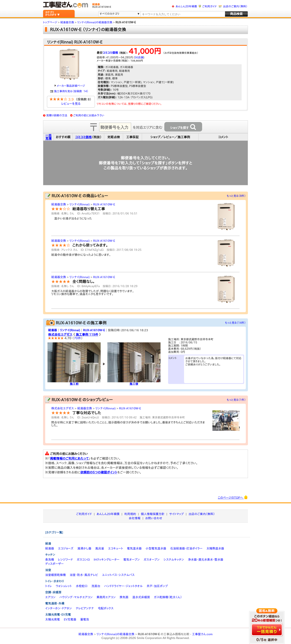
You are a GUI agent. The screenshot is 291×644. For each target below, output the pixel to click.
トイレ (49, 586)
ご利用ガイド (209, 6)
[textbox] (183, 14)
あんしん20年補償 (186, 6)
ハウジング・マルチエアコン (76, 597)
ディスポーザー (54, 564)
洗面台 (96, 586)
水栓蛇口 (82, 586)
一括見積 (49, 137)
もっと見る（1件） (236, 400)
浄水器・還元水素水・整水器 (205, 560)
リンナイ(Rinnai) (79, 204)
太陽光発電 (53, 619)
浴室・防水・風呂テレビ (84, 575)
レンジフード (65, 560)
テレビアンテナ (85, 608)
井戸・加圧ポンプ (157, 586)
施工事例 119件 (87, 334)
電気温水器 (134, 548)
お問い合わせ (154, 518)
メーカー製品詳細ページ (70, 86)
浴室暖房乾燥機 (55, 575)
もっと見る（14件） (235, 323)
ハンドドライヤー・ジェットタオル (123, 586)
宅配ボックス (106, 608)
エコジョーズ (66, 548)
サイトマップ (176, 514)
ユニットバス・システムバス (118, 575)
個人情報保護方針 (153, 514)
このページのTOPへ (233, 497)
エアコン (50, 597)
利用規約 (130, 514)
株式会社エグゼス (60, 334)
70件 (78, 338)
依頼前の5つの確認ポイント (99, 472)
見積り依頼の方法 (57, 115)
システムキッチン (174, 560)
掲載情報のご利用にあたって (69, 458)
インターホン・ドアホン (59, 608)
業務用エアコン (106, 597)
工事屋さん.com (202, 634)
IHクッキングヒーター (107, 560)
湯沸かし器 (84, 548)
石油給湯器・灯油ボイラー (186, 548)
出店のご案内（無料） (235, 6)
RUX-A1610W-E (104, 204)
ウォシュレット (64, 586)
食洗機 (50, 560)
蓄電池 (85, 619)
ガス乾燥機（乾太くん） (168, 597)
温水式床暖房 (141, 597)
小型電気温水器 (156, 548)
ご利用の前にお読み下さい (89, 115)
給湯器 (53, 330)
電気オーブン (132, 560)
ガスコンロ (83, 560)
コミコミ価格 (110, 53)
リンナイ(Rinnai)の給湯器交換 (116, 634)
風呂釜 (100, 548)
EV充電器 (70, 619)
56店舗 (139, 57)
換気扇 (124, 597)
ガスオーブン (152, 560)
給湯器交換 (59, 204)
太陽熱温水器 (215, 548)
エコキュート (115, 548)
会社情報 (135, 518)
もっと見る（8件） (236, 196)
